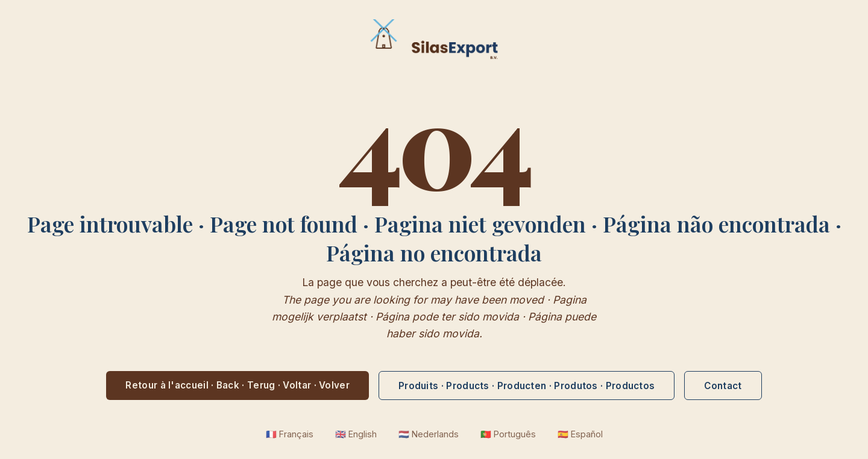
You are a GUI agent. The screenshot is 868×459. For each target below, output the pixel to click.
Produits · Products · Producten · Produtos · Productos (527, 386)
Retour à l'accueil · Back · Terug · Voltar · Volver (237, 385)
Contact (723, 386)
